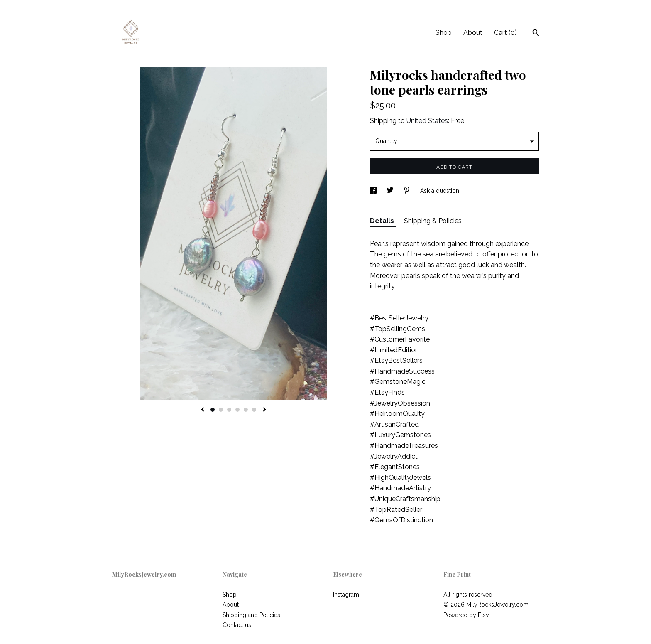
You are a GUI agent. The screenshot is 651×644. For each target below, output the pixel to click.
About (473, 33)
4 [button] (237, 410)
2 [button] (221, 410)
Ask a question (440, 191)
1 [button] (213, 410)
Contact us (237, 625)
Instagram (346, 595)
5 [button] (246, 410)
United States (427, 121)
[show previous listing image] (203, 410)
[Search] (536, 34)
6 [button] (254, 410)
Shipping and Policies (251, 615)
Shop (444, 33)
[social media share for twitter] (391, 191)
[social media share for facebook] (374, 191)
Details (383, 221)
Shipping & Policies (433, 221)
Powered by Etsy (466, 615)
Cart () (505, 33)
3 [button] (229, 410)
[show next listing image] (264, 410)
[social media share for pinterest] (408, 191)
